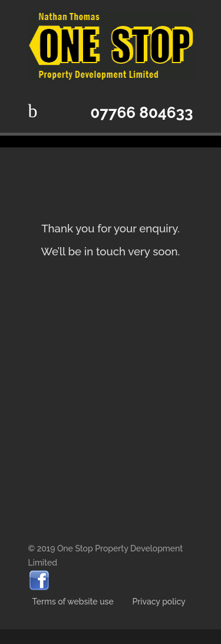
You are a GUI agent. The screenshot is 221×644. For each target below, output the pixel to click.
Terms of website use (74, 602)
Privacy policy (159, 602)
